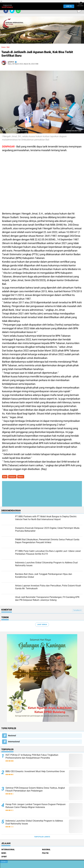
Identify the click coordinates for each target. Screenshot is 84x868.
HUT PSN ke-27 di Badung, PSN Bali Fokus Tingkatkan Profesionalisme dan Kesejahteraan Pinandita (32, 756)
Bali (8, 47)
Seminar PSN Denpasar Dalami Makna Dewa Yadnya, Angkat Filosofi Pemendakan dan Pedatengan (35, 789)
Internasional (14, 742)
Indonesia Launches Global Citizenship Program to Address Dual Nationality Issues (34, 822)
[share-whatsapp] (18, 11)
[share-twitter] (12, 11)
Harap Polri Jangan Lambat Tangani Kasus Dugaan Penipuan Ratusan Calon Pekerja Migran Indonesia (36, 806)
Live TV (68, 6)
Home (3, 47)
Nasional (12, 736)
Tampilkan (77, 610)
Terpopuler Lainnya (42, 837)
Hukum (12, 477)
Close (4, 862)
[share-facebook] (6, 11)
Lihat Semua (42, 625)
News (21, 477)
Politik (45, 853)
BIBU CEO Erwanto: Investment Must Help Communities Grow (35, 771)
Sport (4, 857)
